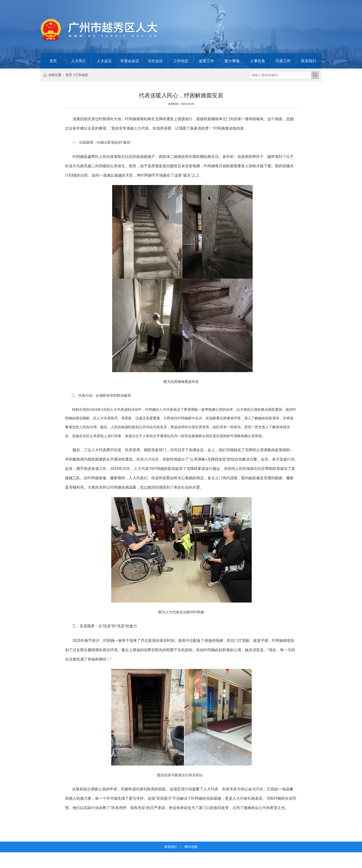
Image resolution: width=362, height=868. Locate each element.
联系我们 (309, 61)
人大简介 (79, 61)
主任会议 (155, 61)
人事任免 (258, 61)
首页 (53, 61)
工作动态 (181, 61)
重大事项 (232, 61)
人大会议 (104, 61)
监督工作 (207, 61)
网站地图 (191, 847)
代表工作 (283, 61)
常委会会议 (130, 61)
